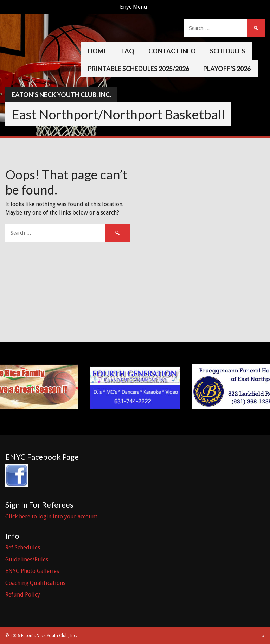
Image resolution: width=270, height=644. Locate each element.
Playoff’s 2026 (227, 69)
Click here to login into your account (51, 517)
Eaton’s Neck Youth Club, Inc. (61, 95)
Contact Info (172, 51)
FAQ (128, 51)
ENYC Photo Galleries (32, 571)
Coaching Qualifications (35, 583)
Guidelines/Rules (27, 559)
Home (98, 51)
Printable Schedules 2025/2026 (139, 69)
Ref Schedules (23, 547)
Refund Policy (23, 595)
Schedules (227, 51)
